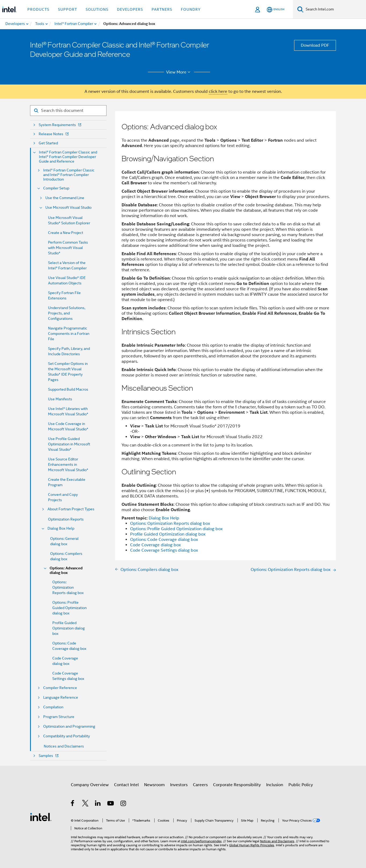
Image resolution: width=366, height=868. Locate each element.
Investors (179, 785)
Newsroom (154, 785)
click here (218, 91)
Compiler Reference (60, 688)
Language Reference (61, 697)
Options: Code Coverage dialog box (164, 540)
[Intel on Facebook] (73, 804)
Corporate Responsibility (237, 785)
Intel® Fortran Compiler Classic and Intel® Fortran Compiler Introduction (69, 175)
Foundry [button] (191, 9)
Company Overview (90, 785)
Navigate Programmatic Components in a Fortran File (69, 334)
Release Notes (54, 134)
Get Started (48, 143)
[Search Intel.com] (335, 9)
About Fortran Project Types (71, 509)
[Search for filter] (68, 111)
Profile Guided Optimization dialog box (69, 628)
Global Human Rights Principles (252, 845)
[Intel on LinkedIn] (98, 804)
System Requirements (61, 125)
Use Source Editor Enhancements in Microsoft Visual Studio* (68, 464)
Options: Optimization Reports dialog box (68, 587)
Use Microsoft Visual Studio (68, 208)
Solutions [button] (97, 9)
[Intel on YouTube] (111, 804)
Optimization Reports (66, 519)
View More (179, 72)
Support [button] (67, 9)
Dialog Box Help (61, 528)
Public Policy (301, 785)
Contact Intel (126, 785)
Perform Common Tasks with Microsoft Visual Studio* (68, 248)
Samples (49, 756)
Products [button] (38, 9)
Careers (200, 785)
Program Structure (59, 717)
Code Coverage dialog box (155, 545)
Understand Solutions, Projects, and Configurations (67, 313)
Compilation (53, 707)
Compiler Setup (56, 188)
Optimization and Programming (69, 726)
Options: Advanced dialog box (66, 570)
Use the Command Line (65, 198)
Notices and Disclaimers (64, 746)
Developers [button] (130, 9)
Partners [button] (162, 9)
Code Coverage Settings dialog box (164, 550)
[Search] (300, 9)
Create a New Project (66, 233)
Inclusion (275, 785)
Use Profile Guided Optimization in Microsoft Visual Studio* (69, 444)
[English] (276, 10)
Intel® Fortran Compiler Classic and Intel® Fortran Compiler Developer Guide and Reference (68, 157)
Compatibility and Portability (67, 736)
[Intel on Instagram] (124, 804)
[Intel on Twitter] (85, 804)
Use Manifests (60, 399)
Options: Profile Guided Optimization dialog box (69, 608)
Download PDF (315, 45)
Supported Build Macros (68, 389)
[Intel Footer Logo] (41, 817)
